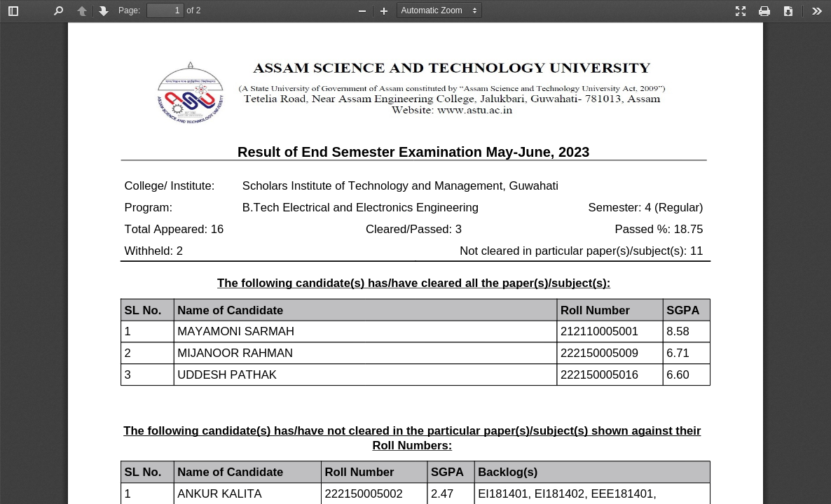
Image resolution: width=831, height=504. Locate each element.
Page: (129, 10)
